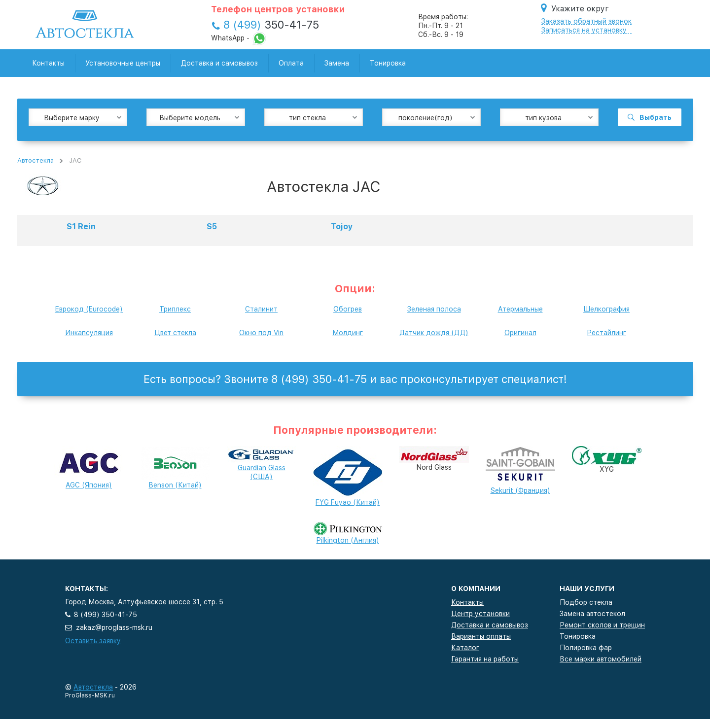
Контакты (48, 63)
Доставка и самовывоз (219, 63)
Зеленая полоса (434, 309)
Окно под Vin (261, 333)
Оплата (291, 63)
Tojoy (342, 226)
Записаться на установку (584, 30)
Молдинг (348, 333)
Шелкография (606, 309)
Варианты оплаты (481, 636)
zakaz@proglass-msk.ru (114, 627)
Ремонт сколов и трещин (602, 625)
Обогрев (348, 309)
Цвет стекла (175, 333)
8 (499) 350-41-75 (106, 615)
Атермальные (520, 309)
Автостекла (35, 160)
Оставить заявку (93, 641)
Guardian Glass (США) (262, 466)
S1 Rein (81, 226)
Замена (337, 63)
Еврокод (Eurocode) (89, 309)
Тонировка (388, 63)
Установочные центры (123, 63)
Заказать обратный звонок (586, 21)
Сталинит (261, 309)
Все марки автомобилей (601, 659)
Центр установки (480, 614)
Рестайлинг (606, 333)
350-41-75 (271, 25)
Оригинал (520, 333)
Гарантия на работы (485, 659)
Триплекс (175, 309)
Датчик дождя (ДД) (434, 333)
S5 (212, 226)
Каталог (465, 648)
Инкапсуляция (89, 333)
